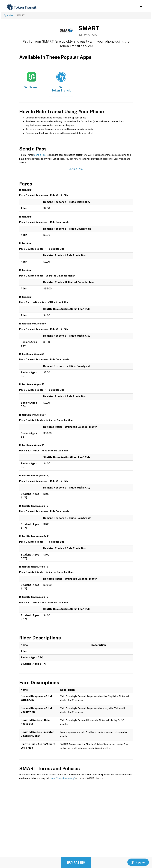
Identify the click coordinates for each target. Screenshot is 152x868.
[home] (22, 7)
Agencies (8, 15)
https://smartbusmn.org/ (62, 778)
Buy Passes (76, 863)
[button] (141, 7)
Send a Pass (40, 155)
